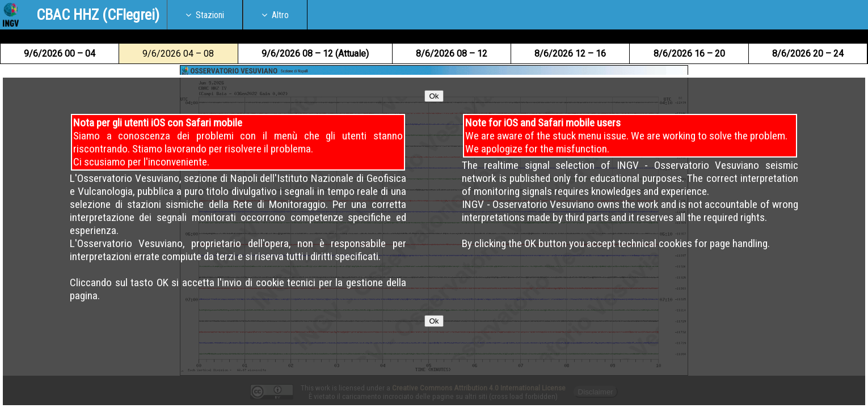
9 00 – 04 (60, 54)
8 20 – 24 (808, 54)
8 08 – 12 (452, 54)
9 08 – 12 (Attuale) (315, 54)
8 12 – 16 (570, 54)
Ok (434, 123)
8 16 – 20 (689, 54)
